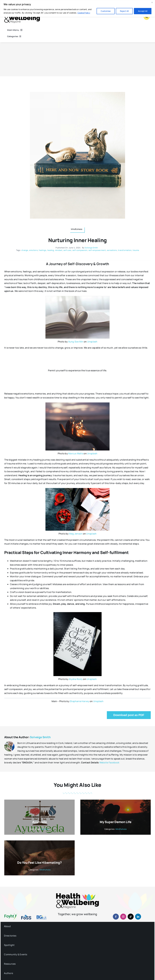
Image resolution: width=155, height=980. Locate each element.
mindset (59, 250)
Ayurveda (39, 822)
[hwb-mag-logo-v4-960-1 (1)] (77, 894)
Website (104, 763)
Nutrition (45, 829)
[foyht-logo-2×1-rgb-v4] (11, 914)
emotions (33, 250)
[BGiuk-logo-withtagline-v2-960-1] (42, 916)
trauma (136, 250)
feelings (42, 250)
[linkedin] (138, 916)
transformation (125, 250)
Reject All (124, 11)
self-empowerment (97, 250)
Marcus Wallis (76, 453)
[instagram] (123, 916)
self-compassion (80, 250)
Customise (106, 11)
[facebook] (116, 916)
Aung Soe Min (76, 342)
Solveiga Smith (91, 248)
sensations (112, 250)
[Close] (152, 2)
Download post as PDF (129, 715)
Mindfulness (121, 829)
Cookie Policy (84, 13)
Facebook (114, 763)
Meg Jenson (76, 534)
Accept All (143, 11)
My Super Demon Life (116, 822)
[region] (77, 8)
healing (51, 250)
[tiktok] (131, 916)
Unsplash (92, 342)
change (25, 250)
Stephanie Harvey (80, 701)
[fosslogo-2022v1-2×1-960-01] (26, 916)
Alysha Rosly (76, 679)
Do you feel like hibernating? (39, 863)
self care (67, 250)
